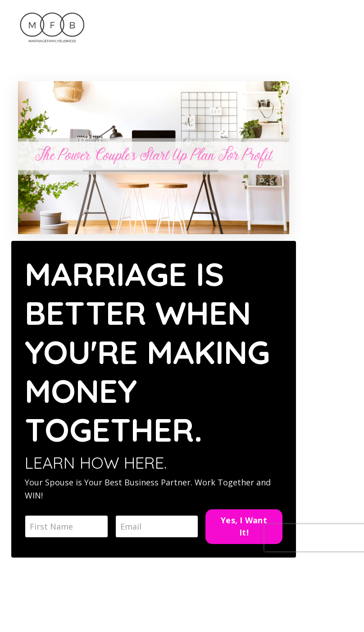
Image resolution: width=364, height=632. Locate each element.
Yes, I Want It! (244, 526)
